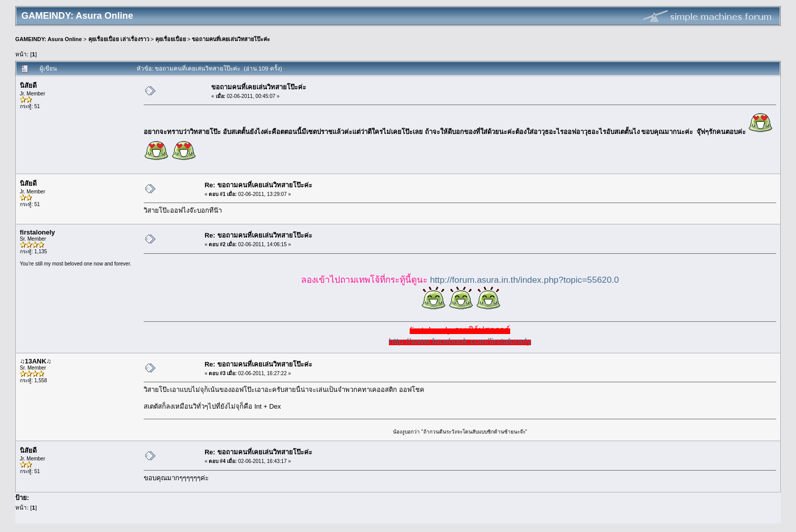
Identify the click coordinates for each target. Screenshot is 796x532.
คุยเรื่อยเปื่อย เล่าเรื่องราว (119, 39)
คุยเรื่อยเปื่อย (171, 39)
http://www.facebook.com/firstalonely (460, 341)
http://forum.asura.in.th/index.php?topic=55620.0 (524, 280)
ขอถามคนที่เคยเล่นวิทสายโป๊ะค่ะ (231, 39)
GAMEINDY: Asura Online (48, 39)
